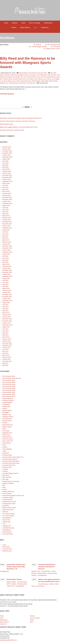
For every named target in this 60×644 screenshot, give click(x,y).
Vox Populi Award (8, 534)
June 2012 (5, 349)
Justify (4, 451)
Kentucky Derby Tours (19, 79)
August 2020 (6, 159)
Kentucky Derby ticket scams (11, 463)
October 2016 (6, 250)
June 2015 (5, 282)
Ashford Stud (6, 407)
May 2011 (5, 363)
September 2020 (7, 157)
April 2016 (5, 262)
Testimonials (48, 23)
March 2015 (6, 288)
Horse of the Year (8, 441)
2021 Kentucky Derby (54, 45)
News (4, 487)
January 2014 (6, 317)
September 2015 (7, 276)
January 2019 (6, 195)
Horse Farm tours (8, 439)
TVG (4, 524)
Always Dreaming (8, 398)
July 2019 (5, 185)
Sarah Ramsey (14, 83)
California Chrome (8, 417)
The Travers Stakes (8, 516)
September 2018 (7, 204)
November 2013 (7, 321)
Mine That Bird (7, 477)
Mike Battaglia (36, 81)
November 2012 (7, 345)
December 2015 (7, 270)
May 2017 (5, 236)
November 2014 (7, 297)
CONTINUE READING (7, 94)
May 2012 (5, 351)
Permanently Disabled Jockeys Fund (13, 496)
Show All (38, 45)
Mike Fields (45, 81)
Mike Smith (6, 475)
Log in (4, 545)
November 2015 (7, 272)
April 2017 (5, 238)
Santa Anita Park (7, 500)
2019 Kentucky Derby (9, 392)
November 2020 (7, 153)
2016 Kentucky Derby (9, 386)
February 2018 (7, 218)
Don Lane (24, 77)
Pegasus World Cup (8, 491)
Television (5, 512)
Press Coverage (34, 23)
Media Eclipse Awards (7, 124)
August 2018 (6, 206)
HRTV (4, 445)
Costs (23, 23)
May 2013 (5, 333)
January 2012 (6, 359)
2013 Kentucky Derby (9, 376)
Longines (5, 471)
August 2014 (6, 303)
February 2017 (7, 242)
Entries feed (6, 547)
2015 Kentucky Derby (9, 384)
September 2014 (7, 301)
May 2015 (5, 284)
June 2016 (5, 258)
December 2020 (7, 151)
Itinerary (15, 23)
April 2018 (5, 214)
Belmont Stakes (7, 411)
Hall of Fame (6, 435)
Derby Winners (25, 27)
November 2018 (7, 200)
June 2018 (5, 210)
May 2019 (5, 187)
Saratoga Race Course (9, 502)
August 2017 (6, 230)
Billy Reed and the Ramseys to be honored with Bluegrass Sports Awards (28, 63)
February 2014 (7, 315)
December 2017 (7, 222)
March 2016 (6, 264)
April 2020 (5, 167)
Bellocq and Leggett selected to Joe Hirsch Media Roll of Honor (19, 127)
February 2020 (7, 171)
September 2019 (7, 181)
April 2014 (5, 311)
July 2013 (5, 329)
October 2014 (6, 299)
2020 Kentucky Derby (9, 394)
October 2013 (6, 323)
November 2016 (7, 248)
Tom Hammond (31, 83)
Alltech (2, 75)
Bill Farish (8, 75)
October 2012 (6, 347)
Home (6, 23)
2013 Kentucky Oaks (9, 380)
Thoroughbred (7, 518)
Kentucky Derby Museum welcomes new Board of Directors (18, 121)
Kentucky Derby (42, 73)
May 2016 (5, 260)
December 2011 (7, 361)
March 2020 (6, 169)
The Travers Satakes (9, 514)
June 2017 (5, 234)
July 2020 (5, 161)
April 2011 (5, 365)
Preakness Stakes (8, 498)
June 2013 (5, 331)
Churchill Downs (7, 419)
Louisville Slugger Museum (39, 47)
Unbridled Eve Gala (8, 528)
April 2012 (5, 353)
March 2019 (6, 191)
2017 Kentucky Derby (9, 388)
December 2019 (7, 175)
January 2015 (6, 293)
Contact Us (45, 27)
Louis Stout (3, 81)
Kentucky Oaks (7, 467)
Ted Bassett (22, 83)
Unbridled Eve (7, 526)
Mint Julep (5, 479)
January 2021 (6, 149)
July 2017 (5, 232)
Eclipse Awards (23, 73)
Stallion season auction (53, 49)
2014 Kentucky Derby (9, 382)
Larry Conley (47, 79)
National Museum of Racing (11, 481)
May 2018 (5, 212)
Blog (36, 27)
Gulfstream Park (7, 433)
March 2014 (6, 313)
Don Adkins (16, 77)
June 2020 (5, 163)
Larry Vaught (55, 79)
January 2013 (6, 341)
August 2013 (6, 327)
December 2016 (7, 246)
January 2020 (6, 173)
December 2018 (7, 197)
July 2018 (5, 208)
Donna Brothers (32, 77)
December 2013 (7, 319)
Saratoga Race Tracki (9, 504)
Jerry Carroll (41, 77)
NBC (4, 485)
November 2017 (7, 224)
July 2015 (5, 280)
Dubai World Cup (7, 425)
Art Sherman (6, 405)
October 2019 (6, 179)
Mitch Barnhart (53, 81)
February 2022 (7, 147)
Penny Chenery (7, 493)
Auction (5, 409)
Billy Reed (14, 75)
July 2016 (5, 256)
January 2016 (6, 268)
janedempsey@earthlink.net (8, 640)
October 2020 (6, 155)
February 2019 (7, 193)
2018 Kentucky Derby (9, 390)
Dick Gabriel (9, 77)
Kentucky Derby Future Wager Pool (13, 457)
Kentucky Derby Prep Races (11, 461)
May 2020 (5, 165)
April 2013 (5, 335)
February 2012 (7, 357)
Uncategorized (7, 530)
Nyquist (5, 489)
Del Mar (5, 423)
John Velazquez (7, 449)
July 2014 (5, 305)
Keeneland (6, 453)
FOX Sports (57, 47)
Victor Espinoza (7, 532)
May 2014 (5, 309)
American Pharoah (8, 400)
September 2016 (7, 252)
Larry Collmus (39, 79)
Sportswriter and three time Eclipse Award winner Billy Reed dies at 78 (21, 118)
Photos (14, 27)
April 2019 (5, 189)
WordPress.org (7, 551)
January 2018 (6, 220)
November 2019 (7, 177)
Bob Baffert (6, 413)
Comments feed (7, 549)
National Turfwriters (8, 483)
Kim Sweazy (30, 79)
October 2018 (6, 202)
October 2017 (6, 226)
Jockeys (5, 447)
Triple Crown (6, 520)
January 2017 (6, 244)
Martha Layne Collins (14, 81)
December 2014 (7, 295)
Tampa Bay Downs (8, 510)
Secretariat (6, 506)
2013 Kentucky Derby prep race (12, 378)
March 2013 (6, 337)
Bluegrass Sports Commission (27, 75)
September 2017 (7, 228)
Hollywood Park (7, 437)
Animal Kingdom (7, 402)
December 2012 (7, 343)
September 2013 (7, 325)
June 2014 (5, 307)
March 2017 (6, 240)
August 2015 (6, 278)
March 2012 (6, 355)
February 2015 (7, 291)
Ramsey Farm (4, 83)
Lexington (5, 469)
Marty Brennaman (26, 81)
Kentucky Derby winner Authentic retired (12, 130)
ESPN (4, 429)
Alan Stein (53, 73)
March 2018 (6, 216)
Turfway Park (6, 522)
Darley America (7, 421)
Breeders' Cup (7, 415)
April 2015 (5, 286)
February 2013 (7, 339)
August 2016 (6, 254)
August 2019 (6, 183)
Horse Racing (32, 73)
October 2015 (6, 274)
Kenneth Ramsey (50, 77)
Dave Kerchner (52, 75)
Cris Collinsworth (42, 75)
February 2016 (7, 266)
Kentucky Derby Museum (10, 459)
